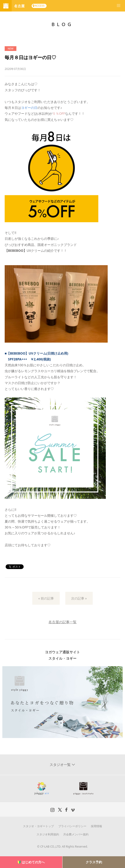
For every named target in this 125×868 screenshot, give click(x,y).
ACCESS (40, 6)
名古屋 (19, 6)
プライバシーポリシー (72, 826)
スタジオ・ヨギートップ (38, 826)
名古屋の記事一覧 (62, 622)
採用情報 (96, 826)
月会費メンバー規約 (76, 834)
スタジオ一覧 (61, 765)
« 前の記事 (46, 598)
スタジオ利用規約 (48, 834)
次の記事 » (79, 598)
